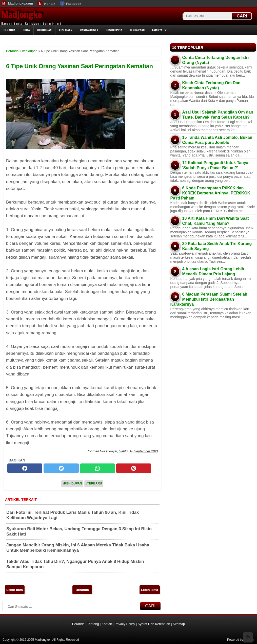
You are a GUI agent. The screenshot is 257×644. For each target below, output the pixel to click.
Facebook (74, 4)
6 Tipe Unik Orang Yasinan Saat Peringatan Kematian (80, 66)
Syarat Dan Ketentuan (154, 624)
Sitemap (179, 624)
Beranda (9, 30)
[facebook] (25, 468)
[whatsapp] (97, 468)
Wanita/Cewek (89, 30)
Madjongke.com (21, 3)
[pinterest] (134, 468)
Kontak (50, 4)
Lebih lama (150, 590)
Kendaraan (137, 30)
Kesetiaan (66, 30)
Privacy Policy (125, 624)
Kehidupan (44, 30)
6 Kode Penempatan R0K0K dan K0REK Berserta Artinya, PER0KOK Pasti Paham (210, 193)
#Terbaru (94, 483)
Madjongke (22, 15)
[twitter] (61, 468)
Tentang (93, 624)
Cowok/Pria (114, 30)
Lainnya (157, 30)
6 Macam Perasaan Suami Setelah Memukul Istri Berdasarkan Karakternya (209, 299)
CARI (242, 16)
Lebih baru (15, 590)
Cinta (26, 30)
